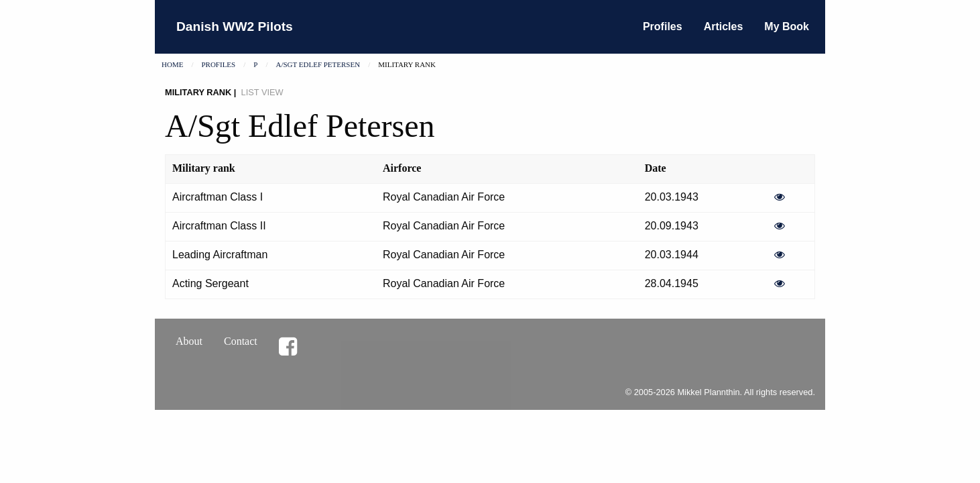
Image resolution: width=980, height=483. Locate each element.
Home (172, 64)
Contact (241, 341)
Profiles (663, 26)
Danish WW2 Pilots (235, 26)
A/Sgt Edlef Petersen (318, 64)
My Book (787, 26)
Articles (724, 26)
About (189, 341)
